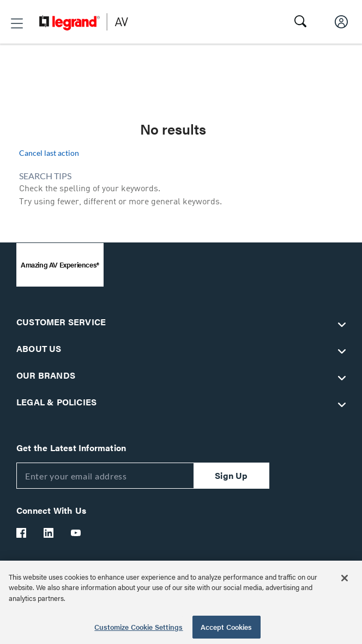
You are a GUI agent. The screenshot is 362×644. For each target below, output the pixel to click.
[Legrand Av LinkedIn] (49, 533)
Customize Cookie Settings (138, 627)
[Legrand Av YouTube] (76, 533)
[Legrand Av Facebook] (22, 533)
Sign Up (231, 475)
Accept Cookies (227, 627)
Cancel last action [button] (49, 153)
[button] (17, 23)
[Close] (345, 578)
